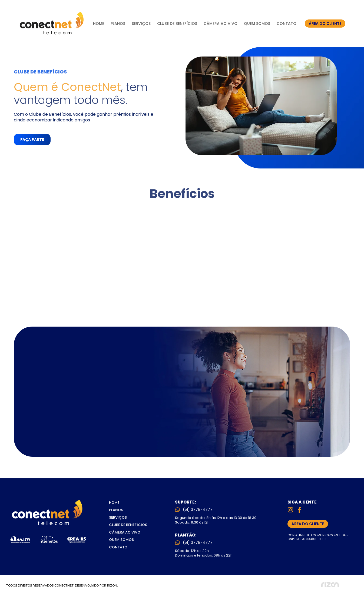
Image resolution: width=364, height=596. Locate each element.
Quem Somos (257, 24)
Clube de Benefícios (177, 24)
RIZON (112, 585)
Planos (118, 24)
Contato (287, 24)
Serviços (141, 24)
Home (99, 24)
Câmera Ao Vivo (221, 24)
